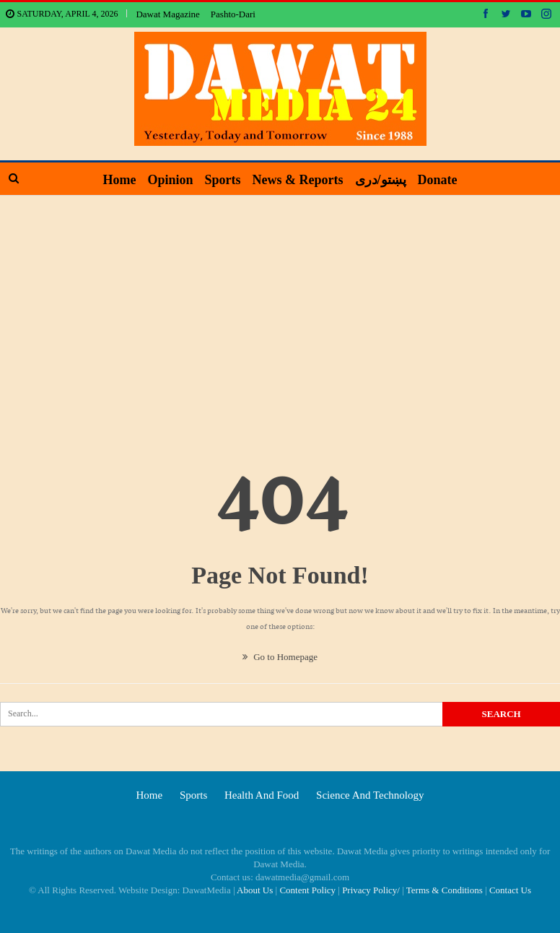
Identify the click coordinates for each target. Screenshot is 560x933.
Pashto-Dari (233, 14)
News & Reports (299, 180)
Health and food (262, 795)
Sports (222, 180)
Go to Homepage (280, 657)
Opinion (167, 180)
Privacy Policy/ (371, 890)
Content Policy (307, 890)
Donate (443, 180)
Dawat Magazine (167, 14)
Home (113, 180)
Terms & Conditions (445, 890)
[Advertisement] (280, 304)
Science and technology (370, 795)
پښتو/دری (384, 180)
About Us (255, 890)
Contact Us (510, 890)
